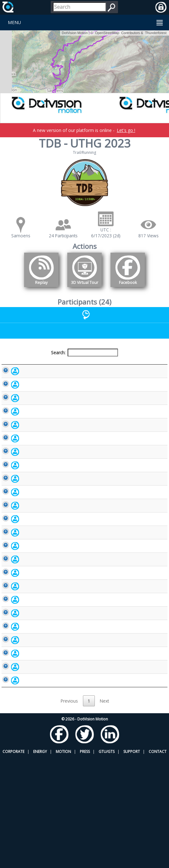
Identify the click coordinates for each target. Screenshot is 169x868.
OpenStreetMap (107, 33)
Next (104, 812)
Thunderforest (156, 33)
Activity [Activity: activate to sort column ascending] (136, 367)
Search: (84, 353)
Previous (69, 812)
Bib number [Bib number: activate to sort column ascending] (70, 367)
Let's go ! (126, 130)
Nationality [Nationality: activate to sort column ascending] (102, 367)
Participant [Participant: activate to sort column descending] (32, 367)
